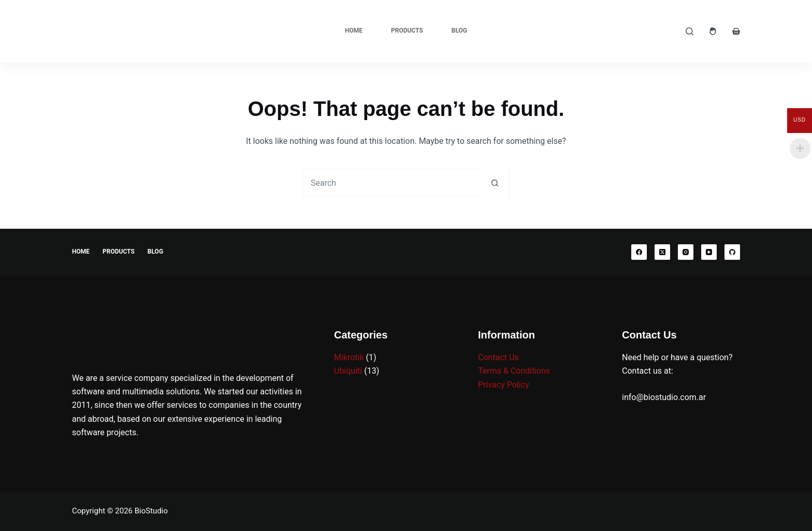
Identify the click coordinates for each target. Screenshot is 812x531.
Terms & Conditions (514, 371)
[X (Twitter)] (662, 252)
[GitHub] (732, 252)
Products (407, 31)
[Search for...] (392, 183)
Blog (459, 31)
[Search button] (495, 183)
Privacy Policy (504, 385)
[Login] (713, 31)
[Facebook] (639, 252)
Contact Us (498, 357)
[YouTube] (709, 252)
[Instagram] (686, 252)
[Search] (690, 31)
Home (354, 31)
